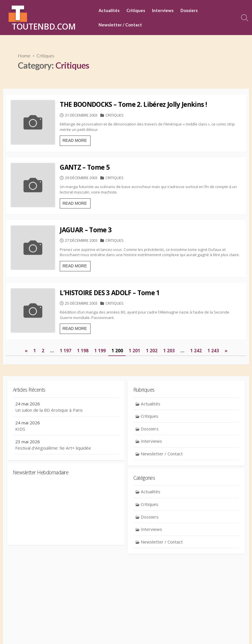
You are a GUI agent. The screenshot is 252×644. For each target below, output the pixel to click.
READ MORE (91, 154)
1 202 (152, 399)
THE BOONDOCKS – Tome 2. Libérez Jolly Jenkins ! (148, 105)
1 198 (83, 399)
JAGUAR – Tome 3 (101, 254)
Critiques (136, 10)
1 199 (100, 399)
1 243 (213, 399)
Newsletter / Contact (120, 25)
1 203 (169, 399)
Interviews (163, 10)
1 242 (196, 399)
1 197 (66, 399)
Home (24, 56)
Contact (96, 631)
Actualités (109, 10)
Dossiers (189, 10)
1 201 (134, 399)
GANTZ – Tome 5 (100, 180)
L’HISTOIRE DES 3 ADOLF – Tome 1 (125, 329)
